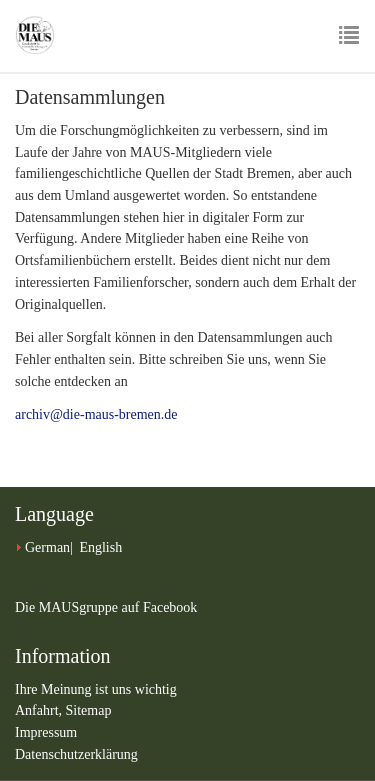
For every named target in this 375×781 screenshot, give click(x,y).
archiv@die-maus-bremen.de (96, 414)
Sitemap (89, 710)
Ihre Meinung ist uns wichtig (96, 689)
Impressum (46, 732)
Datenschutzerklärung (76, 754)
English (100, 547)
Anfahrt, (40, 710)
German (47, 547)
